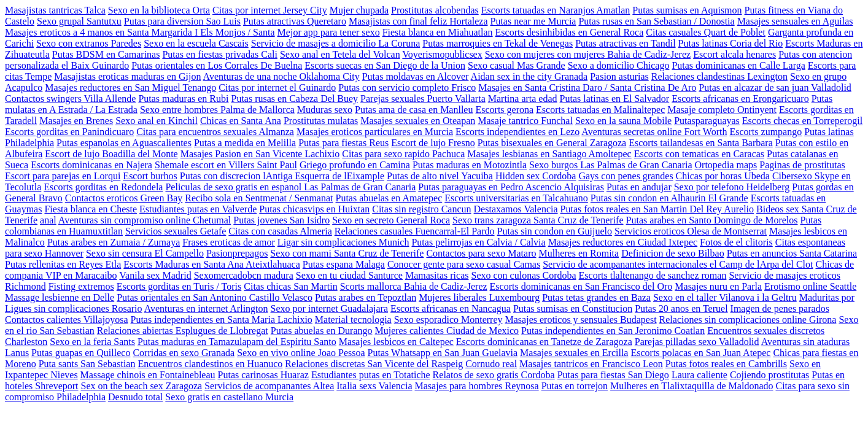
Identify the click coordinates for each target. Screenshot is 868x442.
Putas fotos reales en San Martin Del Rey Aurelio (657, 209)
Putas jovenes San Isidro (281, 220)
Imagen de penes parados (780, 308)
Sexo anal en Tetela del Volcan (340, 54)
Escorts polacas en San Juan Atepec (700, 353)
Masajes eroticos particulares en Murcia (375, 132)
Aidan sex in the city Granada (529, 76)
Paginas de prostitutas (802, 165)
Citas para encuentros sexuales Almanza (215, 132)
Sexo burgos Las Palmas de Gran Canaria (610, 165)
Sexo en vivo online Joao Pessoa (301, 353)
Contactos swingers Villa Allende (70, 99)
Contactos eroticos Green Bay (124, 198)
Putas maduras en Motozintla (470, 165)
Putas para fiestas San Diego (613, 375)
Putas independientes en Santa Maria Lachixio (221, 320)
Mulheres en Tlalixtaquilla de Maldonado (692, 386)
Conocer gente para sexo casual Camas (464, 264)
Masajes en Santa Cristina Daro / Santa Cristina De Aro (587, 87)
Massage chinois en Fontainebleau (148, 375)
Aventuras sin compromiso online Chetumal (145, 220)
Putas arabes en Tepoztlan (366, 297)
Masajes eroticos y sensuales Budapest (581, 320)
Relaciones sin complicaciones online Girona (748, 320)
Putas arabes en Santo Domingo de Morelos (712, 220)
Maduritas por (827, 297)
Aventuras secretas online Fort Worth (654, 132)
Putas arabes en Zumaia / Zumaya (114, 242)
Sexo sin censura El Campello (145, 253)
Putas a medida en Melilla (245, 143)
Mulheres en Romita (579, 253)
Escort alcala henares (734, 54)
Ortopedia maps (726, 165)
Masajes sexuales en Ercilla (574, 353)
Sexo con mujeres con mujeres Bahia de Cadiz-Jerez (588, 54)
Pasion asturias (619, 76)
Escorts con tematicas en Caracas (699, 154)
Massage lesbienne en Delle (60, 297)
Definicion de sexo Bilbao (673, 253)
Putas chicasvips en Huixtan (314, 209)
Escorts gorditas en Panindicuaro (69, 132)
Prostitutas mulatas (321, 121)
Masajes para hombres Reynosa (476, 386)
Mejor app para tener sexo (329, 32)
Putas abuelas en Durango (322, 331)
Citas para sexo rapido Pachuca (403, 154)
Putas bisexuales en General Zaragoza (552, 143)
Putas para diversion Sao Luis (182, 21)
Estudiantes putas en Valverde (198, 209)
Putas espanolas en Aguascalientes (124, 143)
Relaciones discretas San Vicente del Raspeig (374, 364)
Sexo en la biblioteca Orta (159, 10)
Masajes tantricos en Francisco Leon (591, 364)
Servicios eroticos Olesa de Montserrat (691, 231)
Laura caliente (699, 375)
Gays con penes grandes (626, 176)
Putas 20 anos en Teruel (681, 308)
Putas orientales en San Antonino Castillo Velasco (215, 297)
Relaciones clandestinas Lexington (719, 76)
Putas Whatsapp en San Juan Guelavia (443, 353)
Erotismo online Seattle (810, 286)
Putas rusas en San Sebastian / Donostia (656, 21)
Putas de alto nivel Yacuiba (440, 176)
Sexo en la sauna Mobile (623, 121)
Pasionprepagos (237, 253)
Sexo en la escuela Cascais (196, 43)
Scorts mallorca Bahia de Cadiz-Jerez (414, 286)
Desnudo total (135, 397)
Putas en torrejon (575, 386)
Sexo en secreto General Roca (391, 220)
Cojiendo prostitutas (769, 375)
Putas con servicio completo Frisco (407, 87)
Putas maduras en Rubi (183, 99)
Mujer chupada (359, 10)
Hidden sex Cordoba (536, 176)
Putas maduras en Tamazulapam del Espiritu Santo (237, 342)
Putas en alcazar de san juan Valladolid (775, 87)
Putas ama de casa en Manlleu (414, 110)
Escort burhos (150, 176)
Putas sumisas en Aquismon (687, 10)
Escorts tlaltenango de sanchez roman (653, 275)
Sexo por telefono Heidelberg (732, 187)
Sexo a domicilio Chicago (619, 65)
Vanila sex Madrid (155, 275)
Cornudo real (491, 364)
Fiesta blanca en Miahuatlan (438, 32)
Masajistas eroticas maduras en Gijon (127, 76)
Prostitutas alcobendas (435, 10)
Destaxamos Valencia (516, 209)
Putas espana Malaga (344, 264)
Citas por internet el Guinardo (277, 87)
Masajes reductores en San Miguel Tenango (130, 87)
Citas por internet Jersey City (270, 10)
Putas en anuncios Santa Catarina (792, 253)
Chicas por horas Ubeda (723, 176)
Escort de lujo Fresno (433, 143)
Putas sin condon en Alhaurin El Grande (669, 198)
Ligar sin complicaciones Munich (343, 242)
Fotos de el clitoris (736, 242)
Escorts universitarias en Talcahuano (516, 198)
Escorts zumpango (765, 132)
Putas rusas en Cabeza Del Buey (294, 99)
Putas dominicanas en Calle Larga (738, 65)
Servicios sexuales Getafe (176, 231)
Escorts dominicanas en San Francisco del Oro (581, 286)
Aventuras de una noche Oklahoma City (281, 76)
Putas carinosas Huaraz (263, 375)
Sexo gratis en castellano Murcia (229, 397)
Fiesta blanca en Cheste (91, 209)
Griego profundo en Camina (355, 165)
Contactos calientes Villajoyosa (66, 320)
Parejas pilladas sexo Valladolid (697, 342)
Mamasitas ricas (437, 275)
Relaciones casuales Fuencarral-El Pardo (415, 231)
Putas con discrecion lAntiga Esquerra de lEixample (282, 176)
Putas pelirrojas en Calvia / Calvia (478, 242)
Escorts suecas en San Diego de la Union (385, 65)
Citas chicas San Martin (290, 286)
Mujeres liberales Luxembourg (479, 297)
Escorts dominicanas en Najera (91, 165)
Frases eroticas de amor (229, 242)
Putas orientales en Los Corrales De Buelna (217, 65)
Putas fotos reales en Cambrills (726, 364)
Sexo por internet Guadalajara (329, 308)
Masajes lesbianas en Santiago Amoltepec (549, 154)
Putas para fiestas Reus (343, 143)
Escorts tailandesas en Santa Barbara (701, 143)
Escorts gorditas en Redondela (103, 187)
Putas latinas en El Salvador (615, 99)
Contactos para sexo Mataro (481, 253)
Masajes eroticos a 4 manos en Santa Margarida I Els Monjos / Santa (140, 32)
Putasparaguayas (707, 121)
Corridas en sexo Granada (184, 353)
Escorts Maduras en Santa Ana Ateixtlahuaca (211, 264)
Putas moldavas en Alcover (416, 76)
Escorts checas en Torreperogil (802, 121)
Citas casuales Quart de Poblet (706, 32)
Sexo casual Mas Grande (517, 65)
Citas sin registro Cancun (421, 209)
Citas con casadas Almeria (280, 231)
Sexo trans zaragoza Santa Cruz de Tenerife (538, 220)
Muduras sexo (325, 110)
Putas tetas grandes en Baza (596, 297)
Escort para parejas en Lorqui (63, 176)
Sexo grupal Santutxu (79, 21)
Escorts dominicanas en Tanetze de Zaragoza (544, 342)
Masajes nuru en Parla (718, 286)
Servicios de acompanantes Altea (269, 386)
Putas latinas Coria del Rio (731, 43)
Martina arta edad (523, 99)
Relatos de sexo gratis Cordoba (494, 375)
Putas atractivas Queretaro (295, 21)
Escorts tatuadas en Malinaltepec (600, 110)
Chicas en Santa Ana (241, 121)
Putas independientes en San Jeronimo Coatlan (613, 331)
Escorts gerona (504, 110)
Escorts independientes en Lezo (517, 132)
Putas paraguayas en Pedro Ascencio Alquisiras (511, 187)
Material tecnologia (353, 320)
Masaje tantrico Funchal (525, 121)
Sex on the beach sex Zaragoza (142, 386)
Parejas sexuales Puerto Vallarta (423, 99)
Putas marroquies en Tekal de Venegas (498, 43)
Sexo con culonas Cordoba (524, 275)
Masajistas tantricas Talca (55, 10)
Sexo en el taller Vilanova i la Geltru (725, 297)
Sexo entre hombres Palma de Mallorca (217, 110)
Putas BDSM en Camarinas (106, 54)
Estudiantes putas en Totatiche (371, 375)
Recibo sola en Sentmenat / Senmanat (259, 198)
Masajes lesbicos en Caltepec (396, 342)
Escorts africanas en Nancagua (451, 308)
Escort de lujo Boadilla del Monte (111, 154)
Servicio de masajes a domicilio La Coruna (335, 43)
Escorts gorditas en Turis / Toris (179, 286)
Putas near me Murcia (533, 21)
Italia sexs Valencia (374, 386)
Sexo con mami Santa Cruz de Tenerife (347, 253)
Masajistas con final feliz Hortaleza (418, 21)
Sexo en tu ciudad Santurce (349, 275)
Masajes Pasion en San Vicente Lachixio (260, 154)
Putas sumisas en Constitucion (573, 308)
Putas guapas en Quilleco (81, 353)
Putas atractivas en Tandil (625, 43)
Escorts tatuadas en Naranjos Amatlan (556, 10)
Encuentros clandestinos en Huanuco (210, 364)
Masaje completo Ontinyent (722, 110)
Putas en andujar (639, 187)
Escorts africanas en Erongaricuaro (740, 99)
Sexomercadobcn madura (244, 275)
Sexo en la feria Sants (92, 342)
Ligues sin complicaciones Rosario (74, 308)
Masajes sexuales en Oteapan (418, 121)
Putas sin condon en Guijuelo (555, 231)
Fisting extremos (81, 286)
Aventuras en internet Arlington (206, 308)
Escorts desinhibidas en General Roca (570, 32)
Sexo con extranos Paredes (89, 43)
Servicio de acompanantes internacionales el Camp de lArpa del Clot (678, 264)
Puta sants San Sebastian (87, 364)
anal (48, 220)
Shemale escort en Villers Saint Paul (226, 165)
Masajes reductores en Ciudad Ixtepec (623, 242)
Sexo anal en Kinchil (157, 121)
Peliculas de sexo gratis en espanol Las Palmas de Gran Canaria (290, 187)
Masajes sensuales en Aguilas (795, 21)
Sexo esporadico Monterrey (448, 320)
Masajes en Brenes (76, 121)
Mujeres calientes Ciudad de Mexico (447, 331)
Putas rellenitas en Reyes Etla (63, 264)
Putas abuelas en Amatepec (389, 198)
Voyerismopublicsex (442, 54)
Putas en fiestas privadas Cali (220, 54)
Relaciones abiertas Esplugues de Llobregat (183, 331)
